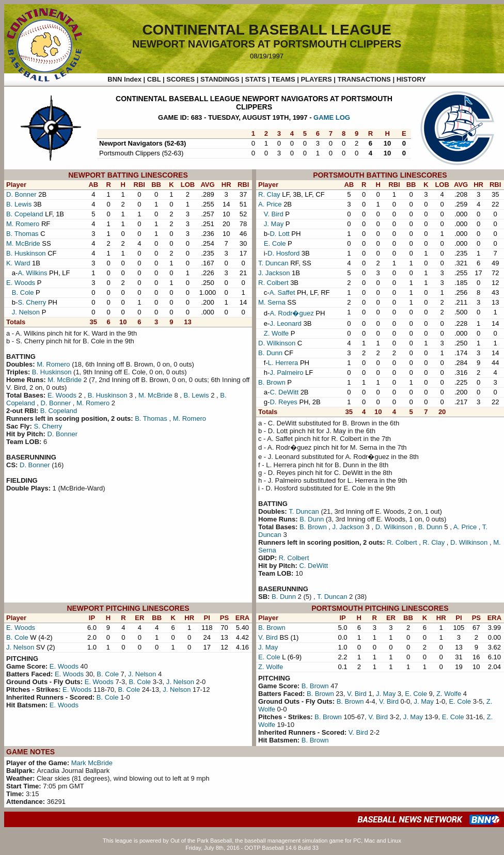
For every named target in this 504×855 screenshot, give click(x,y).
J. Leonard (285, 323)
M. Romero (23, 224)
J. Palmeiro (286, 373)
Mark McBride (92, 763)
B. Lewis (19, 204)
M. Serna (272, 302)
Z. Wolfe (276, 333)
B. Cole (23, 292)
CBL (154, 79)
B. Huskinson (26, 253)
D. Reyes (283, 402)
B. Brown (272, 382)
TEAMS (283, 79)
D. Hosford (283, 253)
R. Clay (269, 194)
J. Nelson (26, 312)
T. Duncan (273, 263)
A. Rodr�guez (292, 313)
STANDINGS (220, 79)
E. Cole (275, 243)
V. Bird (274, 214)
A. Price (270, 204)
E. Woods (21, 283)
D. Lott (279, 234)
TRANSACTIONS (364, 79)
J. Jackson (274, 273)
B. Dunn (270, 353)
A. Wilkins (32, 273)
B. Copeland (25, 214)
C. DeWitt (284, 392)
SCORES (180, 79)
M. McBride (23, 243)
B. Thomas (22, 234)
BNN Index (124, 79)
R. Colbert (273, 283)
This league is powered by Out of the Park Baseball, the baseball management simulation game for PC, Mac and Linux (252, 841)
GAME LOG (332, 117)
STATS (255, 79)
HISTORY (411, 79)
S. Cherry (32, 302)
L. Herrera (283, 363)
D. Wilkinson (277, 343)
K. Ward (18, 263)
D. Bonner (21, 194)
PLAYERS (316, 79)
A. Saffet (282, 292)
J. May (274, 224)
